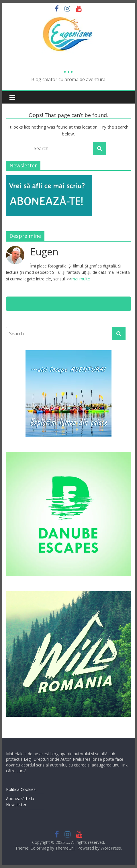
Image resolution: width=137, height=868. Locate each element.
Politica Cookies (21, 789)
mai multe (81, 279)
